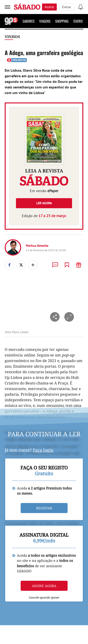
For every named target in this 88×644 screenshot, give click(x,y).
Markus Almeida (37, 246)
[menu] (8, 7)
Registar (44, 508)
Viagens (45, 21)
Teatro (78, 21)
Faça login (43, 450)
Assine (49, 7)
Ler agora (44, 203)
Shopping (62, 21)
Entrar (67, 7)
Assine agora (44, 586)
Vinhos (12, 37)
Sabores (29, 21)
